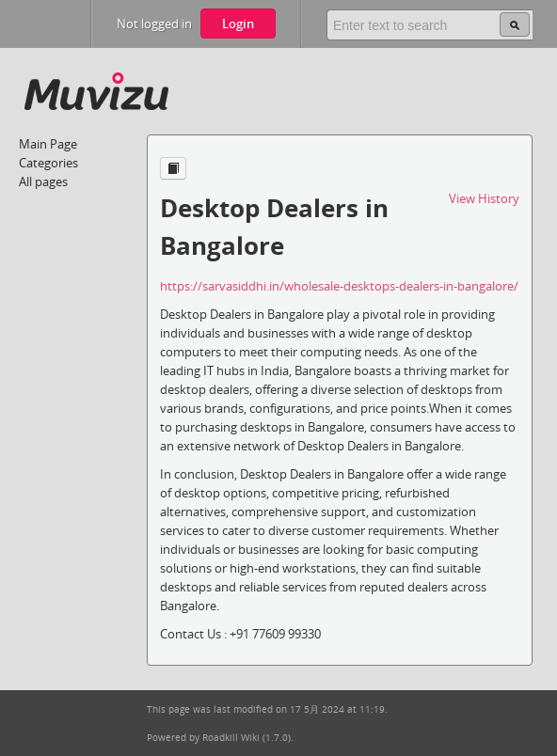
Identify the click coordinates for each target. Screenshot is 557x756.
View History (484, 198)
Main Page (48, 144)
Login (238, 24)
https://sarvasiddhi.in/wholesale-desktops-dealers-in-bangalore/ (339, 286)
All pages (43, 181)
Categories (48, 163)
